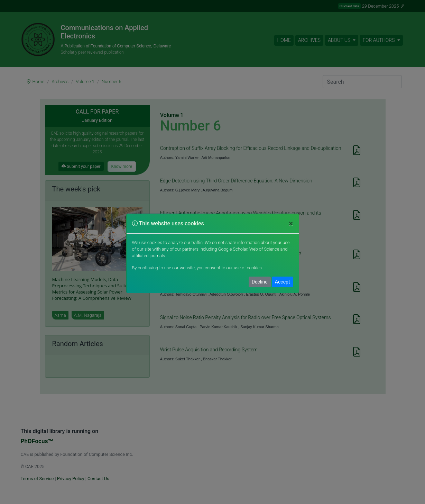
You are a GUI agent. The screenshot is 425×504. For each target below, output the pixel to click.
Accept (283, 282)
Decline (260, 282)
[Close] (291, 224)
